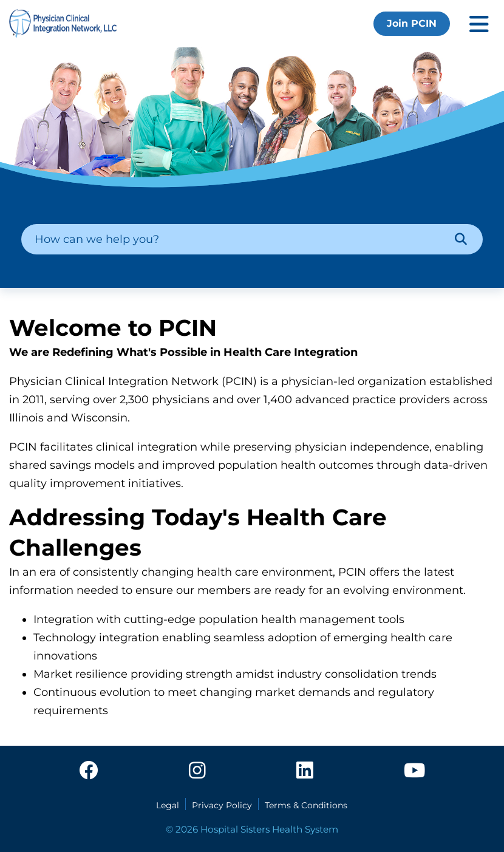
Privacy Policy (222, 805)
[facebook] (89, 771)
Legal (168, 805)
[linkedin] (305, 771)
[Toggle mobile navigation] (479, 24)
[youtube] (414, 771)
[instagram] (197, 771)
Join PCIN (412, 23)
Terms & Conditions (306, 805)
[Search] (461, 239)
